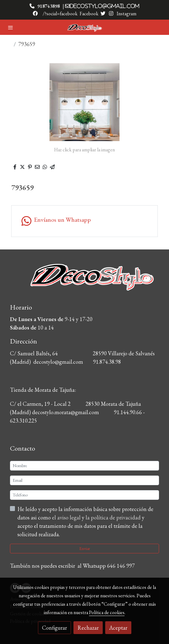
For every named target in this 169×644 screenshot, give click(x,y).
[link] (85, 27)
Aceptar (118, 628)
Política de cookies (107, 612)
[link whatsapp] (84, 221)
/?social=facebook (60, 14)
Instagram (126, 14)
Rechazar (88, 628)
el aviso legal (67, 517)
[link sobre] (84, 281)
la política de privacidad (114, 517)
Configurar (54, 628)
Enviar (85, 548)
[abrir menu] (11, 27)
